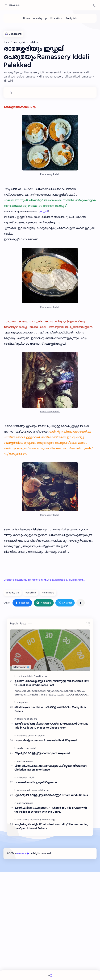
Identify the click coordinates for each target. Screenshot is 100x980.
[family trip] (71, 18)
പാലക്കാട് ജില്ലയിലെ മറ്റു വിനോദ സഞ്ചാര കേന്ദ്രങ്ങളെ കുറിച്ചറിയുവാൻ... (44, 688)
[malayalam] (22, 810)
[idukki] (32, 886)
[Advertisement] (50, 50)
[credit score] (41, 784)
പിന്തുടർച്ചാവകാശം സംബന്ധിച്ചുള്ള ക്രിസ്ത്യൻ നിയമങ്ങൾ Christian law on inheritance (50, 876)
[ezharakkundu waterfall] (29, 898)
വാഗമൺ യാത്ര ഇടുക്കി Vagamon (36, 890)
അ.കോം (14, 5)
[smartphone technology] (30, 928)
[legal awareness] (25, 869)
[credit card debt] (26, 784)
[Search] (95, 5)
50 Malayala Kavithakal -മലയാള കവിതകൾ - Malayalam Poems (50, 817)
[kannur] (46, 898)
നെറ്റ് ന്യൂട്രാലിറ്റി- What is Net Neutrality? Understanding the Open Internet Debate (51, 934)
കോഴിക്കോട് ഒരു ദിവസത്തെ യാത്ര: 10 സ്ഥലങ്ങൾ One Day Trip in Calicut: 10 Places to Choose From (51, 834)
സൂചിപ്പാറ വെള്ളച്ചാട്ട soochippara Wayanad (42, 861)
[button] (22, 711)
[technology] (49, 928)
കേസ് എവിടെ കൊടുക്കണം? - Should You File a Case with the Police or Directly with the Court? (51, 918)
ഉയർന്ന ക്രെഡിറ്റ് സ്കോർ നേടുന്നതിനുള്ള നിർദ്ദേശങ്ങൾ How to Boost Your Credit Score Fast (52, 791)
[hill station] (40, 844)
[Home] (27, 18)
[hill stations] (56, 18)
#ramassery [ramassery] (48, 701)
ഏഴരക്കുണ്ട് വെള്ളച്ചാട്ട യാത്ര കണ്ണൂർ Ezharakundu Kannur (51, 903)
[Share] (50, 975)
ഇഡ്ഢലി (44, 319)
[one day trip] (40, 18)
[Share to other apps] (81, 711)
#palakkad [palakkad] (31, 701)
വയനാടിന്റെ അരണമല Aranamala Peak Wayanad (46, 848)
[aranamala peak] (25, 844)
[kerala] (20, 856)
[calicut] (21, 827)
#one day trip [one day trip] (12, 701)
